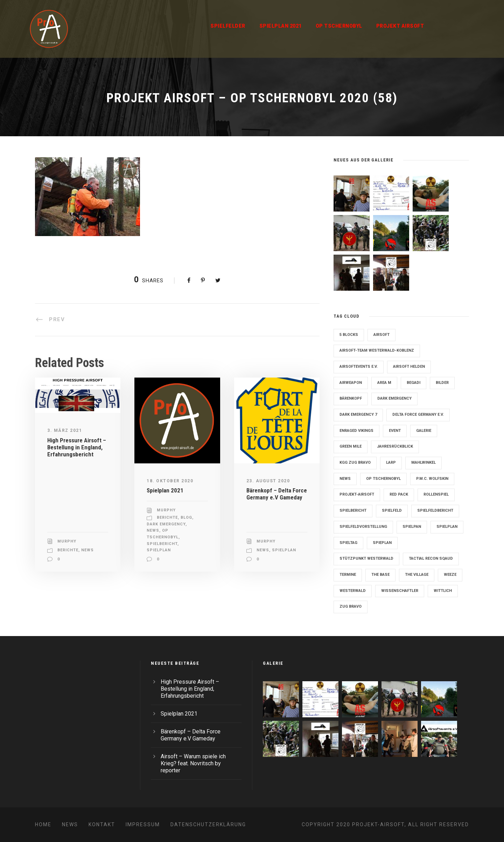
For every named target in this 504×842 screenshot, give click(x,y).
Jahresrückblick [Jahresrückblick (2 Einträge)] (395, 446)
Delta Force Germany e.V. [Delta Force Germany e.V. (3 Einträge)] (418, 415)
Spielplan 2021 (281, 26)
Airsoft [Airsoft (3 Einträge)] (381, 335)
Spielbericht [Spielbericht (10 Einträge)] (353, 510)
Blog (186, 517)
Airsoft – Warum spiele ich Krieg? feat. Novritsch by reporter (193, 763)
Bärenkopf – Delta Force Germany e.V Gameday (277, 494)
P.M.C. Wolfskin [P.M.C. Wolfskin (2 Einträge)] (432, 479)
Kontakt (102, 824)
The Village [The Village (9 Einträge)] (417, 575)
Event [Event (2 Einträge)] (395, 431)
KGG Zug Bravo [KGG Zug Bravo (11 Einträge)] (355, 463)
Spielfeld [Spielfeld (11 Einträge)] (392, 510)
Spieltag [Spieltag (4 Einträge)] (348, 543)
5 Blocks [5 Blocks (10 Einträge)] (349, 335)
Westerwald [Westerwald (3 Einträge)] (353, 591)
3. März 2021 (65, 430)
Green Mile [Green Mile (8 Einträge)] (351, 446)
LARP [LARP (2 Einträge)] (391, 463)
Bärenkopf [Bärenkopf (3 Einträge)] (351, 398)
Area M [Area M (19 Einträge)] (384, 383)
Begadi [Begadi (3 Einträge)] (414, 383)
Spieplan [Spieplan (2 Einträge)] (382, 543)
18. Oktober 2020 (170, 481)
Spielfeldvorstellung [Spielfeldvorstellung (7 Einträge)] (363, 527)
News (87, 550)
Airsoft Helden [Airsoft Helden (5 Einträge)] (409, 367)
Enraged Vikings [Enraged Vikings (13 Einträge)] (356, 431)
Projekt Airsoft (400, 26)
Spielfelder (228, 26)
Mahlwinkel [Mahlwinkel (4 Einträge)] (423, 463)
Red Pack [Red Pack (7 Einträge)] (399, 494)
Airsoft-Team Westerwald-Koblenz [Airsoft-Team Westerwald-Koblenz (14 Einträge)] (377, 350)
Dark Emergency (166, 524)
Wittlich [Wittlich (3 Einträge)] (443, 591)
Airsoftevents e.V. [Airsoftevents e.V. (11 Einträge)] (359, 367)
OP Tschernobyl (339, 26)
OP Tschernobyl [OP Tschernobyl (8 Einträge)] (383, 479)
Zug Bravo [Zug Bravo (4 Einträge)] (351, 606)
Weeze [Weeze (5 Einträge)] (450, 575)
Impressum (143, 824)
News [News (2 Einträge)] (345, 479)
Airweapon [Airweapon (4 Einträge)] (351, 383)
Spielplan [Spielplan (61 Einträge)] (447, 527)
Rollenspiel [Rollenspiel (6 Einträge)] (436, 494)
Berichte (68, 550)
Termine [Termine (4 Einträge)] (348, 575)
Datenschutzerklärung (208, 824)
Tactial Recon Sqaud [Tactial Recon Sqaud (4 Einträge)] (431, 558)
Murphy (67, 541)
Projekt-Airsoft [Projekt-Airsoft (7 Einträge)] (357, 494)
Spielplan (159, 550)
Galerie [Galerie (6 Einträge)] (424, 431)
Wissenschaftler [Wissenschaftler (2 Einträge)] (400, 591)
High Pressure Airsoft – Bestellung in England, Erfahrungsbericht (77, 447)
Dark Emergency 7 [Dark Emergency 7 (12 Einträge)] (358, 415)
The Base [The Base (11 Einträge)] (380, 575)
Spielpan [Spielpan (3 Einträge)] (412, 527)
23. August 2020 (268, 481)
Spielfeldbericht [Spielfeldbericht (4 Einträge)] (435, 510)
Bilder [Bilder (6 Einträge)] (442, 383)
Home (43, 824)
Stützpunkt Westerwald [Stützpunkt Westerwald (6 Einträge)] (366, 558)
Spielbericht (162, 544)
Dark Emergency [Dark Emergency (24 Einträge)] (394, 398)
